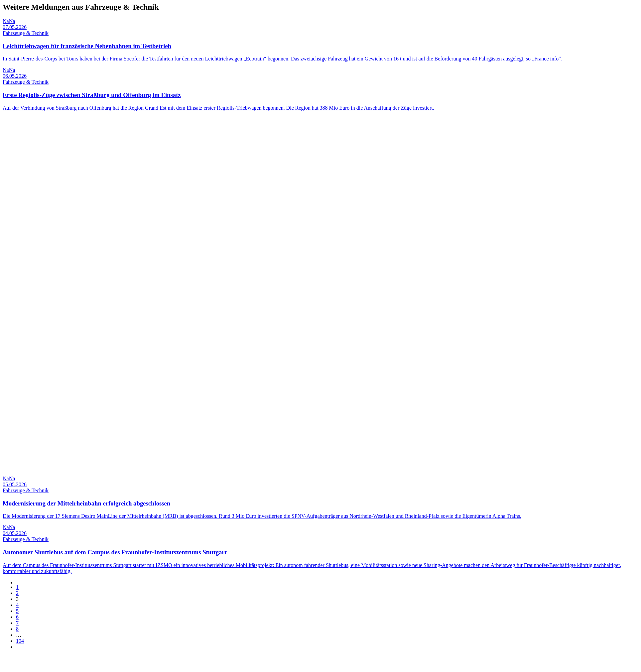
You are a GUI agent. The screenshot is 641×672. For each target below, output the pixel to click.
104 (20, 641)
